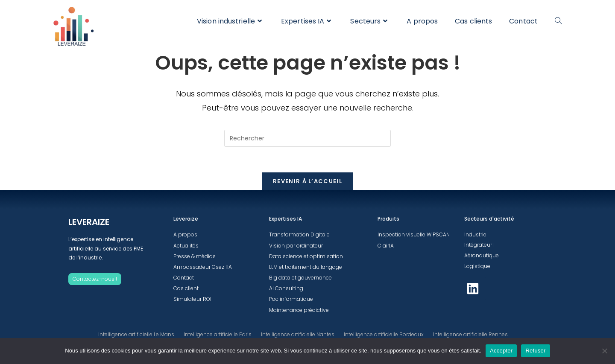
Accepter (501, 351)
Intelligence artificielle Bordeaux (384, 335)
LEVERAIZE (89, 222)
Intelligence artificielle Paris (218, 335)
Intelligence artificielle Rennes (470, 335)
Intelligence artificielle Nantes (298, 335)
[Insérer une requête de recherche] (307, 138)
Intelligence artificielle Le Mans (136, 335)
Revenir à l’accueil (307, 181)
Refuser (535, 351)
